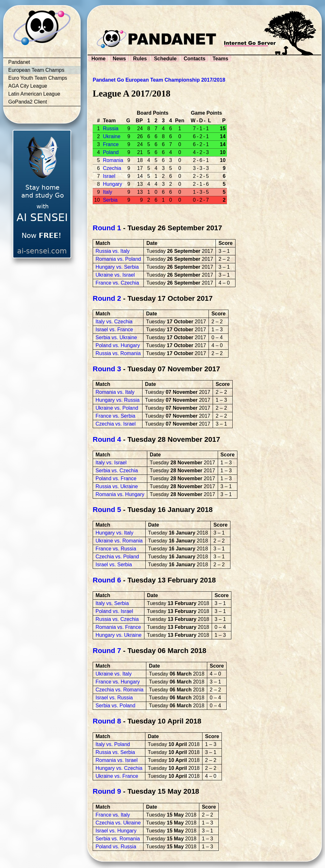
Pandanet (19, 62)
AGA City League (28, 86)
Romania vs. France (118, 627)
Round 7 (107, 651)
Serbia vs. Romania (118, 839)
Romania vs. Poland (118, 259)
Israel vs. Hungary (116, 831)
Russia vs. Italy (113, 251)
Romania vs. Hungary (120, 494)
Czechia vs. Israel (116, 424)
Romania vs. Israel (117, 760)
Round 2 (107, 298)
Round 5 (107, 510)
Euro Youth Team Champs (38, 78)
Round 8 (107, 721)
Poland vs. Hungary (118, 345)
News (119, 59)
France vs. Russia (116, 549)
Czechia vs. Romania (119, 690)
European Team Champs (36, 70)
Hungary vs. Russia (118, 400)
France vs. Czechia (117, 283)
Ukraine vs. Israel (115, 275)
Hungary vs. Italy (114, 533)
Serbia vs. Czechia (117, 471)
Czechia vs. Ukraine (118, 823)
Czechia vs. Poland (117, 557)
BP (139, 121)
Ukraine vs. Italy (114, 674)
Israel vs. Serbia (114, 565)
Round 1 (107, 228)
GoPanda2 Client (28, 102)
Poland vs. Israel (114, 611)
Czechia (112, 168)
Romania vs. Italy (115, 392)
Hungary (112, 184)
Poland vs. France (116, 478)
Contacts (195, 59)
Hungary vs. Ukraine (119, 635)
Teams (221, 59)
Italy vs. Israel (111, 463)
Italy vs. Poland (113, 744)
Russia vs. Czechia (117, 619)
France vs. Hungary (118, 682)
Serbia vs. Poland (115, 706)
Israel (109, 176)
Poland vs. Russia (116, 847)
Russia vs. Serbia (115, 752)
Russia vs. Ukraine (117, 486)
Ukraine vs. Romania (119, 541)
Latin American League (34, 94)
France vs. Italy (113, 815)
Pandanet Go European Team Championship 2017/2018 (159, 80)
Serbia (110, 200)
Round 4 (107, 439)
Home (98, 59)
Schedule (165, 59)
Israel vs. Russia (114, 698)
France (111, 144)
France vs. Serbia (115, 416)
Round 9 (107, 791)
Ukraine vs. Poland (117, 408)
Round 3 (107, 369)
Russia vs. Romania (118, 353)
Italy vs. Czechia (114, 322)
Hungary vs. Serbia (117, 267)
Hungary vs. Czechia (119, 768)
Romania (113, 160)
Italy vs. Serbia (112, 603)
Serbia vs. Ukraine (116, 337)
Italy (107, 192)
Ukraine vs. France (117, 776)
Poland (111, 152)
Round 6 (107, 580)
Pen (179, 121)
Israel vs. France (114, 330)
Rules (140, 59)
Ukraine (112, 136)
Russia (111, 128)
